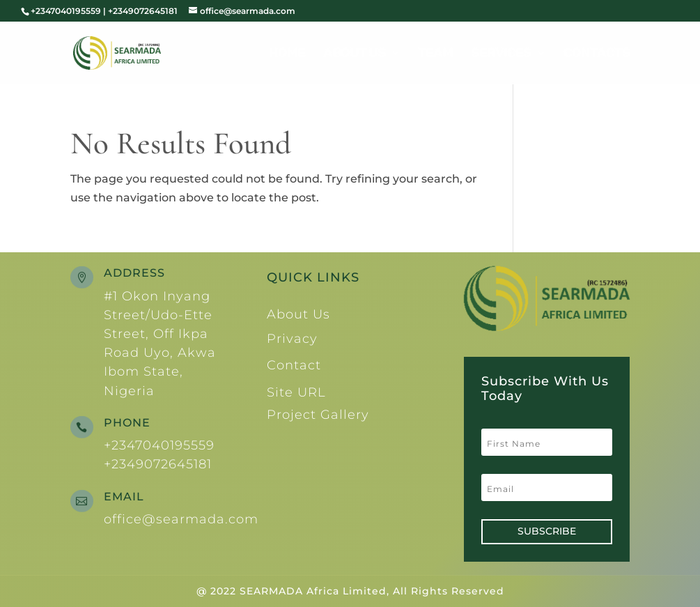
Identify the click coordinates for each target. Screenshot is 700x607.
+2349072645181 (158, 464)
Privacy (292, 339)
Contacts (597, 54)
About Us (355, 54)
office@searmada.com (181, 519)
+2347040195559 (159, 445)
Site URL (296, 392)
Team (435, 54)
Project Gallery (318, 415)
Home (287, 54)
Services (501, 54)
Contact (294, 365)
